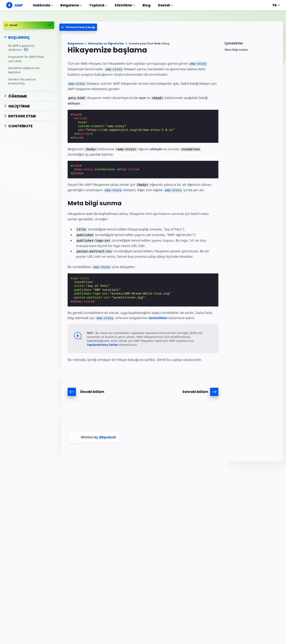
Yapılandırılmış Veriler (184, 341)
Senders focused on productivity (22, 81)
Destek (165, 5)
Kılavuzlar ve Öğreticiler (106, 44)
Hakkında (43, 5)
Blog (147, 5)
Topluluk (98, 5)
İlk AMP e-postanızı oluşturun (28, 48)
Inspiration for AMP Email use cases (28, 59)
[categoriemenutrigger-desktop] (81, 27)
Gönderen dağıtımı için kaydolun (24, 70)
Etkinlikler (125, 5)
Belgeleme (71, 5)
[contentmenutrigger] (252, 44)
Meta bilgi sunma (236, 50)
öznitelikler (150, 318)
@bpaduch (108, 437)
